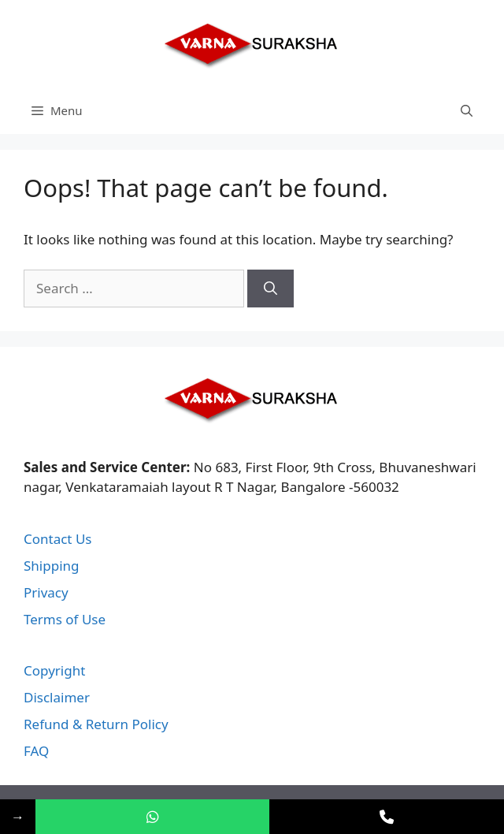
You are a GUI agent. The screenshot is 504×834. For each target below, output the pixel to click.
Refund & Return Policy (96, 724)
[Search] (271, 289)
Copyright (54, 670)
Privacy (46, 592)
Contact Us (58, 539)
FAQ (36, 751)
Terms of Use (65, 619)
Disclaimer (57, 697)
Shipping (51, 566)
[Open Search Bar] (467, 110)
